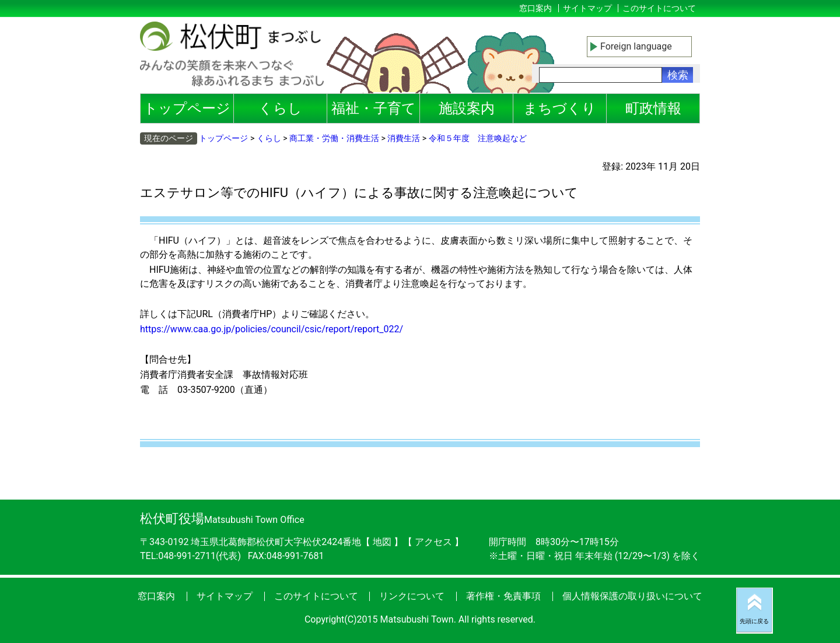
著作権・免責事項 (503, 596)
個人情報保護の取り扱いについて (632, 596)
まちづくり (560, 108)
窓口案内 (535, 8)
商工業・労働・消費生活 (334, 138)
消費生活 (404, 138)
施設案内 (467, 108)
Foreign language (636, 46)
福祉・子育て (374, 108)
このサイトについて (659, 8)
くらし (280, 108)
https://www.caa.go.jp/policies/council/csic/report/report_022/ (272, 329)
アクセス (435, 542)
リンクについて (412, 596)
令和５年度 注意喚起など (478, 138)
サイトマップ (587, 8)
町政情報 (653, 108)
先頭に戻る (754, 621)
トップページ (187, 108)
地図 (382, 542)
